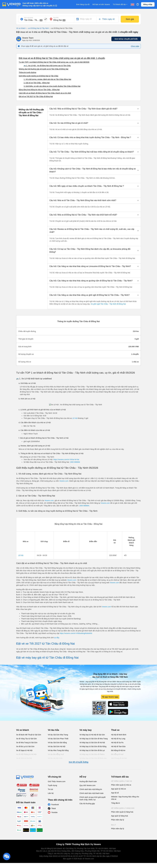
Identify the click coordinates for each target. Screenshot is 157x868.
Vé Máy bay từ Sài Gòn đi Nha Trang (94, 739)
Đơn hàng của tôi (83, 4)
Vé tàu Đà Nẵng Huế (56, 754)
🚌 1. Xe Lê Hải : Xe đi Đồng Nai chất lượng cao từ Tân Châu (47, 66)
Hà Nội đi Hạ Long (118, 739)
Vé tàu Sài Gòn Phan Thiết (58, 739)
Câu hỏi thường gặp (87, 804)
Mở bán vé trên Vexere (101, 4)
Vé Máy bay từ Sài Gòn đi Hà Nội (92, 743)
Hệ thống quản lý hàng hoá (123, 808)
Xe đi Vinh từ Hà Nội (24, 758)
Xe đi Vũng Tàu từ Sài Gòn (26, 739)
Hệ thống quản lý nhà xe (122, 781)
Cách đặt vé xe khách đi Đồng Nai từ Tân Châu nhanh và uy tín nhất (45, 93)
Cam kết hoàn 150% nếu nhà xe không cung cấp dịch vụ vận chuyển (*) (39, 4)
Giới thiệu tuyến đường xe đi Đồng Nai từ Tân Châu (39, 76)
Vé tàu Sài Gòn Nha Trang (58, 735)
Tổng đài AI (115, 803)
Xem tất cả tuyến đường (78, 762)
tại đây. (57, 638)
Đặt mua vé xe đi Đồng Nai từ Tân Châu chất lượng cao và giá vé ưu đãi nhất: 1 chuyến (62, 58)
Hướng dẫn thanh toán (88, 781)
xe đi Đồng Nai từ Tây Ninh (37, 28)
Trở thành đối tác (120, 4)
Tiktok (54, 808)
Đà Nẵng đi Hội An (118, 750)
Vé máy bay (86, 730)
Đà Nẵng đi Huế (117, 754)
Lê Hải (75, 418)
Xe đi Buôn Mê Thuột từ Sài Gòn (29, 735)
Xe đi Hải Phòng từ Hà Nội (26, 754)
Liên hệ (51, 793)
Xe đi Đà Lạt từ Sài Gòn (25, 746)
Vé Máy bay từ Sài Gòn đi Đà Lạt (92, 750)
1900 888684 (75, 462)
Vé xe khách (21, 28)
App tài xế (115, 793)
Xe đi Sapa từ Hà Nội (24, 750)
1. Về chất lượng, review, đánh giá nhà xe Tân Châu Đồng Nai (47, 79)
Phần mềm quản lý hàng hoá (122, 812)
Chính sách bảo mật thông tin (91, 789)
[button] (94, 109)
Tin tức (50, 789)
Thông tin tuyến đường (27, 72)
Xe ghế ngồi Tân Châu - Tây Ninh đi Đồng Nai (108, 304)
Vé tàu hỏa (53, 730)
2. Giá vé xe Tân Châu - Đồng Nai (37, 83)
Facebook (55, 805)
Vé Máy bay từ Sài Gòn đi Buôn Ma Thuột (93, 759)
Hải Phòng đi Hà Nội (119, 758)
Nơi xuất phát (29, 18)
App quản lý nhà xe (118, 789)
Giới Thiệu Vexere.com (57, 781)
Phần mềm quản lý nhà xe (121, 785)
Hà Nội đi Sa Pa (117, 743)
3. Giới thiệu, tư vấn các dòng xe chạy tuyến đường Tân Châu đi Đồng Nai (52, 86)
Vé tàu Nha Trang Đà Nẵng (58, 750)
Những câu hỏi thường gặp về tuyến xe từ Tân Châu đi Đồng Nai (43, 69)
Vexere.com (64, 481)
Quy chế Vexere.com (87, 785)
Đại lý (114, 825)
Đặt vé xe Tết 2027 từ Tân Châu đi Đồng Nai (36, 96)
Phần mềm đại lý (118, 820)
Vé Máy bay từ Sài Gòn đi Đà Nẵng (93, 746)
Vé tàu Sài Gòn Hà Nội (57, 746)
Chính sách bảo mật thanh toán (92, 793)
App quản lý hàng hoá (119, 816)
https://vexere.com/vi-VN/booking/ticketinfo (76, 633)
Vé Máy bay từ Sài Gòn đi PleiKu (92, 754)
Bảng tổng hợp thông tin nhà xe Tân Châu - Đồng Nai (39, 90)
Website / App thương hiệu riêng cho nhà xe (125, 798)
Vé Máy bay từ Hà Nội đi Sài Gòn (92, 735)
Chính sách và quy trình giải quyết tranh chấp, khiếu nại (92, 798)
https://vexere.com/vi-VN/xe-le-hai (66, 459)
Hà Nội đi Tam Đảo (118, 746)
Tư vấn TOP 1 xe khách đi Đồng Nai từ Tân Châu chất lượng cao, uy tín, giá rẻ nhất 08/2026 (54, 62)
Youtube (54, 812)
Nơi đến (56, 18)
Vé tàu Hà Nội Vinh (55, 758)
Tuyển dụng (52, 785)
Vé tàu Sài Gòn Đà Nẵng (57, 743)
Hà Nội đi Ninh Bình (119, 735)
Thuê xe (115, 730)
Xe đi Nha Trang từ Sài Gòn (27, 743)
